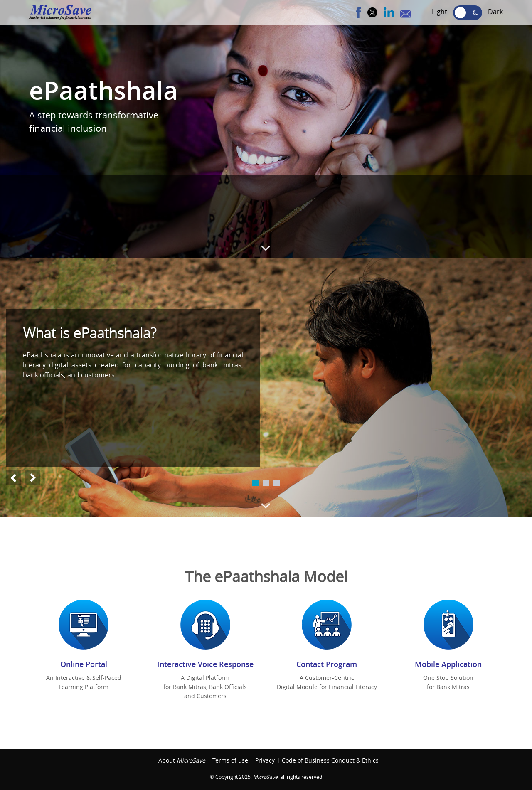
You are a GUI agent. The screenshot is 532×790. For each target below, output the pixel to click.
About (182, 760)
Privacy (265, 760)
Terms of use (230, 760)
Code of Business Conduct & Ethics (330, 760)
